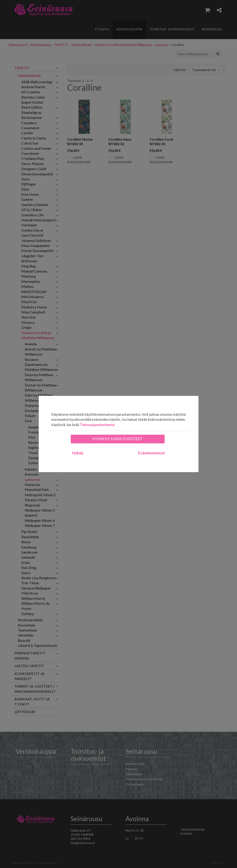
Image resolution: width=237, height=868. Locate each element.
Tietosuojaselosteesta (97, 425)
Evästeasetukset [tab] (151, 453)
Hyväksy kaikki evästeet (118, 439)
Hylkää (78, 453)
